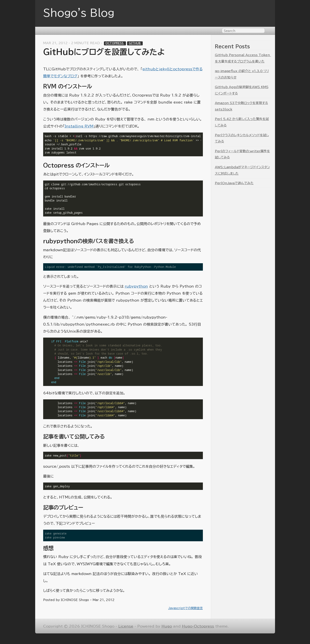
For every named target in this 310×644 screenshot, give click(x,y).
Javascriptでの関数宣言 (186, 608)
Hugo (167, 626)
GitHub (135, 43)
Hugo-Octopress (198, 626)
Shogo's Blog (79, 13)
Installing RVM (79, 126)
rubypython (136, 286)
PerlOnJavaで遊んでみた (234, 183)
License (126, 626)
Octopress (115, 43)
